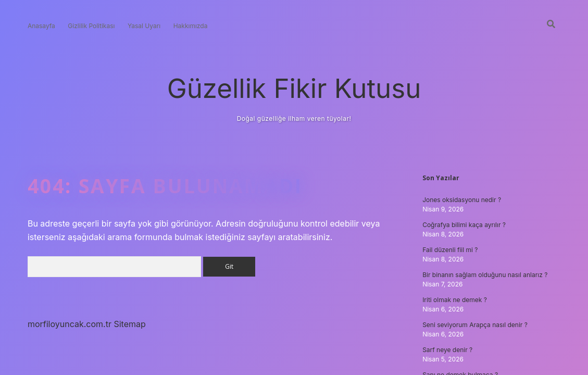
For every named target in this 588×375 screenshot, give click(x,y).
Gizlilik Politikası (91, 26)
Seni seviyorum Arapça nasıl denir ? (475, 325)
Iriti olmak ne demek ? (455, 300)
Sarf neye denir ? (447, 350)
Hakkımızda (191, 26)
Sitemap (129, 324)
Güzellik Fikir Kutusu (294, 88)
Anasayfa (41, 26)
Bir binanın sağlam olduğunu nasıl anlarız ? (485, 275)
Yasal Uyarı (144, 26)
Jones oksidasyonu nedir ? (462, 200)
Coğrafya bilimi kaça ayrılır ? (464, 225)
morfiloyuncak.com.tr (70, 324)
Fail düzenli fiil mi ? (450, 250)
